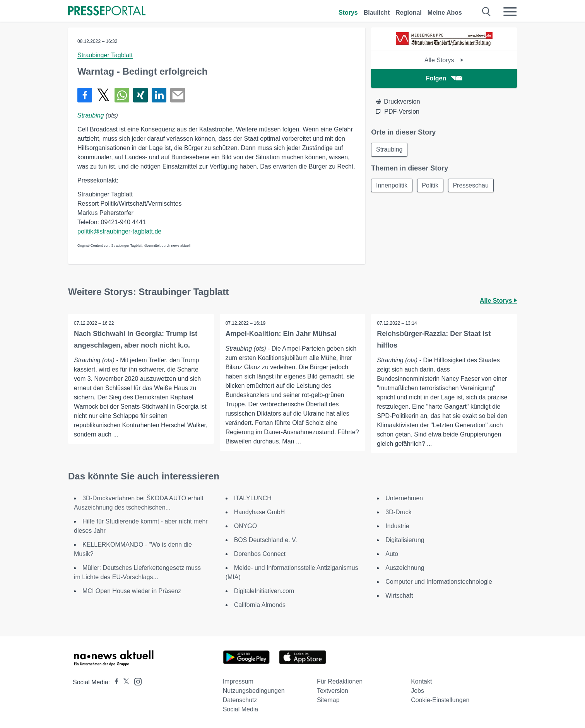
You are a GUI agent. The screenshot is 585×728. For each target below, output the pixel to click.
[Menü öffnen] (510, 12)
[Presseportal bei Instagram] (136, 681)
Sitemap (328, 700)
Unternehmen (404, 498)
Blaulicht (377, 13)
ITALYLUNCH (253, 498)
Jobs (417, 691)
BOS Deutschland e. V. (266, 540)
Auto (392, 554)
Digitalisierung (405, 540)
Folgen (444, 78)
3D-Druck (399, 512)
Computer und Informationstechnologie (439, 582)
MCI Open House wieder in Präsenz (132, 591)
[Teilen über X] (103, 95)
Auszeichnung (405, 568)
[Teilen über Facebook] (85, 95)
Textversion (333, 691)
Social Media (241, 709)
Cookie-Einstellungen (440, 700)
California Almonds (260, 605)
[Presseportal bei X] (124, 682)
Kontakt (421, 681)
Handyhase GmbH (260, 512)
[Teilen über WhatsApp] (122, 95)
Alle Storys (444, 60)
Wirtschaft (399, 596)
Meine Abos (445, 13)
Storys (348, 13)
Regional (409, 13)
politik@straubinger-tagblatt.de (119, 231)
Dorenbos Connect (260, 554)
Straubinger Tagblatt (105, 55)
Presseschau (471, 185)
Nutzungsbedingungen (254, 691)
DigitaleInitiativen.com (264, 591)
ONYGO (246, 526)
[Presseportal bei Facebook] (114, 682)
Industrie (397, 526)
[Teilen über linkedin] (159, 95)
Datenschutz (240, 700)
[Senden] (178, 95)
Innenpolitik (392, 185)
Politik (430, 185)
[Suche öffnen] (487, 12)
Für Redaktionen (340, 681)
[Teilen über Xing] (140, 95)
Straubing (91, 115)
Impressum (238, 681)
